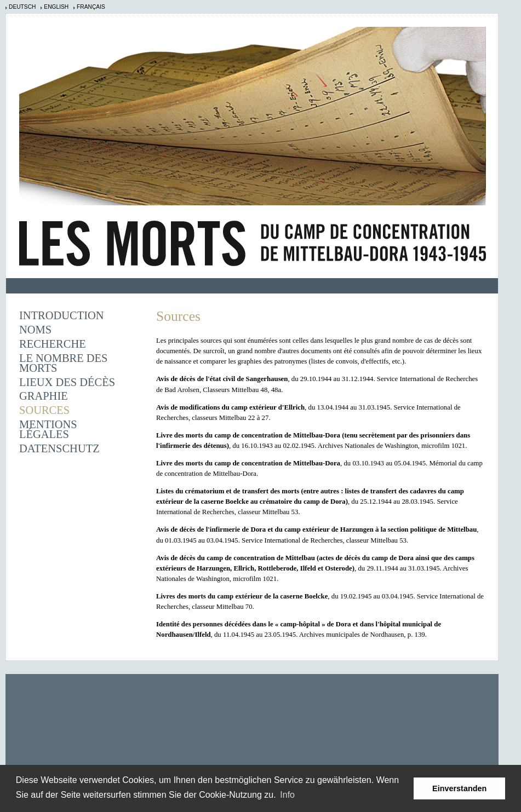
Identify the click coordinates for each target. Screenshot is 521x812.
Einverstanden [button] (459, 788)
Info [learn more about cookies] (287, 795)
